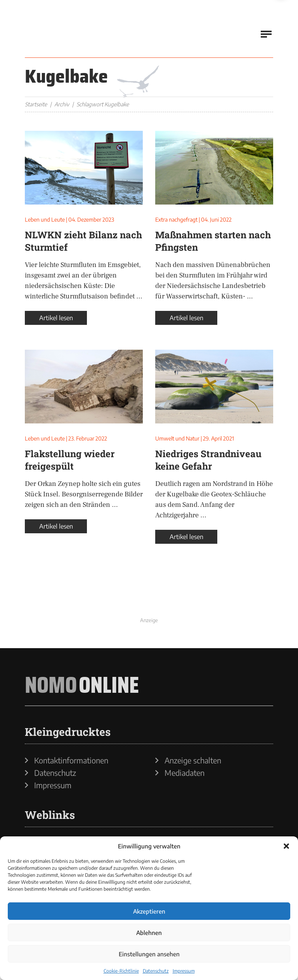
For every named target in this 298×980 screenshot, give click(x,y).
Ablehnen (149, 933)
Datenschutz (156, 971)
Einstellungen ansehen (149, 954)
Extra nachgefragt (176, 219)
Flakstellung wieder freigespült (70, 460)
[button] (286, 846)
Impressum (184, 971)
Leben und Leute (45, 219)
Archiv (62, 104)
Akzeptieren (149, 911)
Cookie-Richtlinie (121, 971)
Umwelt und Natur (177, 438)
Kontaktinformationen (71, 760)
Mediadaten (185, 773)
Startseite (36, 104)
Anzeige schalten (193, 760)
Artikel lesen (56, 318)
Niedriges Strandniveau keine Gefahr (208, 460)
